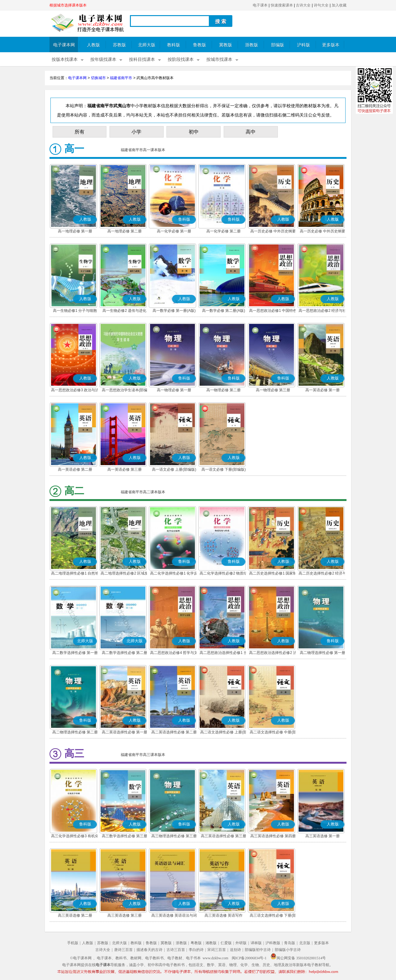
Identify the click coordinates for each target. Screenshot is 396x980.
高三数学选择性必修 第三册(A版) (125, 837)
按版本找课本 (65, 59)
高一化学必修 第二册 (224, 231)
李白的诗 (196, 950)
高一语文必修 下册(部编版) (224, 469)
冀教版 (226, 45)
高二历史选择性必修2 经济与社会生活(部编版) (322, 574)
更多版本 (331, 45)
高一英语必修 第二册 (75, 469)
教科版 (174, 45)
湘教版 (211, 943)
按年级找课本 (103, 59)
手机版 (73, 943)
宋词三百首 (217, 950)
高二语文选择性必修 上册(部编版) (224, 733)
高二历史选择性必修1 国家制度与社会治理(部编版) (273, 574)
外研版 (241, 943)
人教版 (93, 45)
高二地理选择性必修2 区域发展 (124, 574)
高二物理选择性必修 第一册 (323, 653)
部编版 (278, 45)
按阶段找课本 (181, 59)
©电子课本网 (81, 958)
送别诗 (235, 950)
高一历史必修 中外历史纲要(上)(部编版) (273, 232)
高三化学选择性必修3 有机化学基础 (75, 837)
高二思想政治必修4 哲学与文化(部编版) (174, 653)
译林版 (256, 943)
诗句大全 (321, 5)
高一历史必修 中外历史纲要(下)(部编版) (323, 232)
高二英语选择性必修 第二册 (174, 732)
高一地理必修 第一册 (75, 231)
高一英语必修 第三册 (125, 469)
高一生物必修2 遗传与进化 (124, 311)
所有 (80, 132)
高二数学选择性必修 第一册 (75, 653)
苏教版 (119, 45)
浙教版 (252, 45)
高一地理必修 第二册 (125, 231)
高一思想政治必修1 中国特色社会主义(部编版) (273, 311)
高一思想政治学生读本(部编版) (125, 391)
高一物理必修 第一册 (174, 390)
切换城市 (98, 78)
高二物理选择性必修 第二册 (75, 732)
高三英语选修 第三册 (125, 915)
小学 (136, 132)
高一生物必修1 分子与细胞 (75, 311)
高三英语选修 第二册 (75, 915)
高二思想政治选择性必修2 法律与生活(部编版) (273, 653)
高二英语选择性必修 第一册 (125, 732)
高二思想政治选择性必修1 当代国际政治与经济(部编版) (223, 653)
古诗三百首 (176, 950)
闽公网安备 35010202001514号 (298, 958)
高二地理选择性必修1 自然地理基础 (75, 574)
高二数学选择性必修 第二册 (125, 653)
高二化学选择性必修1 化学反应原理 (174, 574)
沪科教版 (273, 943)
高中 (251, 132)
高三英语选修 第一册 (323, 836)
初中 (194, 132)
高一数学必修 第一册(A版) (174, 311)
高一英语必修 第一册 (323, 390)
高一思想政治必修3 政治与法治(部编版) (75, 391)
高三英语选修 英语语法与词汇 (174, 916)
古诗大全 (303, 5)
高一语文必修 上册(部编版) (174, 469)
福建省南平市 (121, 78)
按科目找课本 (142, 59)
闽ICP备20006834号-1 (249, 958)
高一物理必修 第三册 (273, 390)
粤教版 (196, 943)
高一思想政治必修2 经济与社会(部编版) (322, 311)
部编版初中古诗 (258, 950)
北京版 (305, 943)
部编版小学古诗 (288, 950)
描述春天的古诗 (149, 950)
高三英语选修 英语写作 (224, 915)
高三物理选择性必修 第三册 (174, 836)
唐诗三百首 (123, 950)
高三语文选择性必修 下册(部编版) (273, 916)
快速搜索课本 (282, 5)
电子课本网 (64, 45)
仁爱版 (226, 943)
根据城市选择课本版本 (68, 5)
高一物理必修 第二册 (224, 390)
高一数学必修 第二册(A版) (224, 311)
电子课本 (260, 5)
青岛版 (290, 943)
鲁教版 (200, 45)
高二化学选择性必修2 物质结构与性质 (223, 574)
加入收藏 (339, 5)
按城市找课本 (219, 59)
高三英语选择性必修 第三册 (224, 836)
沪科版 (303, 45)
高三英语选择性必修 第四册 (273, 836)
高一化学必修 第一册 (174, 231)
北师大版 (147, 45)
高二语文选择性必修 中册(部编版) (273, 733)
